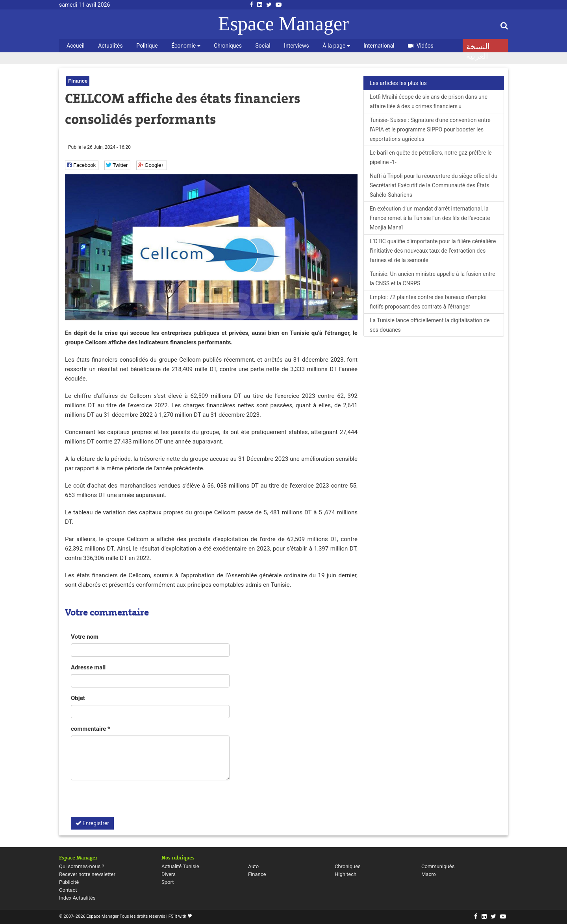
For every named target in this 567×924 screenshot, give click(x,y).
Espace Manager (283, 24)
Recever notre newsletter (87, 874)
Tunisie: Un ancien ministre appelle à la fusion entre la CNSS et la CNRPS (433, 279)
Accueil (76, 46)
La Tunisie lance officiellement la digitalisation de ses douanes (430, 325)
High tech (346, 874)
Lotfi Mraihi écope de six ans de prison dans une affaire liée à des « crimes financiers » (429, 102)
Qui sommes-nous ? (82, 866)
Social (263, 46)
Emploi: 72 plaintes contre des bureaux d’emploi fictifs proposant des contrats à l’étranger (428, 302)
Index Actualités (77, 898)
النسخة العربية (478, 47)
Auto (253, 866)
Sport (168, 882)
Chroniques (228, 46)
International (379, 46)
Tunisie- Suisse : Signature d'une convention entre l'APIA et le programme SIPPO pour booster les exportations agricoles (430, 129)
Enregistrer (92, 823)
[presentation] (131, 802)
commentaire (91, 729)
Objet (78, 698)
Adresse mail (88, 667)
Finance (78, 81)
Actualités (110, 46)
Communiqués (438, 866)
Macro (429, 874)
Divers (169, 874)
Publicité (69, 882)
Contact (68, 890)
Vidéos (421, 46)
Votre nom (85, 637)
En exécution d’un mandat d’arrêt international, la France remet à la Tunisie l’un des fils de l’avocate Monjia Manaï (430, 218)
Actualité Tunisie (180, 866)
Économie (186, 46)
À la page (336, 46)
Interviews (296, 46)
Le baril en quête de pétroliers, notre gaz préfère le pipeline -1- (431, 157)
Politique (147, 46)
